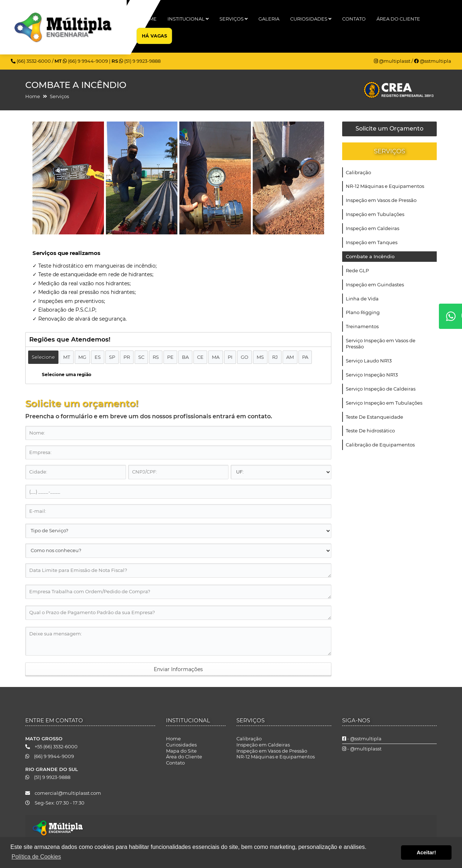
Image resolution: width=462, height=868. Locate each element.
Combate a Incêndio (370, 256)
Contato (354, 19)
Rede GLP (357, 270)
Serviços (234, 19)
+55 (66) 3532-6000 (51, 746)
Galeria (269, 19)
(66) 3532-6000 (31, 61)
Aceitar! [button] (426, 852)
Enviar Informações (178, 669)
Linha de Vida (362, 299)
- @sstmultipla (362, 739)
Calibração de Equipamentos (380, 445)
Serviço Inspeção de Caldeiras (381, 389)
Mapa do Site (181, 751)
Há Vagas (154, 36)
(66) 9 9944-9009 (86, 61)
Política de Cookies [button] (36, 857)
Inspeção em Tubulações (375, 214)
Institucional (188, 19)
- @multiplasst (362, 749)
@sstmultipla (433, 61)
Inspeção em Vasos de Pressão (381, 200)
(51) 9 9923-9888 (140, 61)
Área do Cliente (398, 19)
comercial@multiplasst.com (63, 793)
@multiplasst (393, 61)
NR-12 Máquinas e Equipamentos (385, 186)
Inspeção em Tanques (372, 242)
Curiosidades (311, 19)
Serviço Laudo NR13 (369, 361)
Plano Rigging (363, 312)
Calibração (358, 172)
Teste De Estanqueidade (374, 417)
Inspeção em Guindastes (375, 285)
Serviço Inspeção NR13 (372, 375)
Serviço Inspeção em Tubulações (384, 403)
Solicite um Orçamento (389, 129)
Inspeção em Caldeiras (372, 228)
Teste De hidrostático (370, 431)
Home (149, 19)
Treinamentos (362, 326)
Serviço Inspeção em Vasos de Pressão (381, 343)
